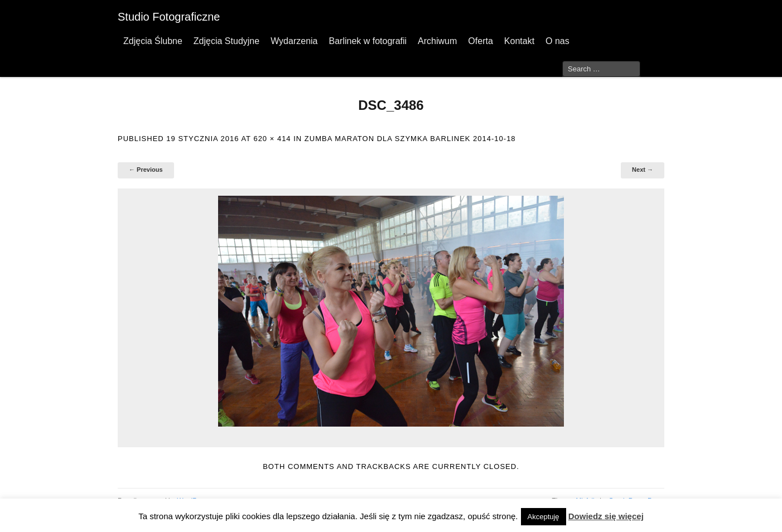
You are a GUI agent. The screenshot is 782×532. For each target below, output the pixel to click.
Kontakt (519, 41)
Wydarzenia (294, 41)
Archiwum (437, 41)
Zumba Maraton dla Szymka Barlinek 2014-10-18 (410, 139)
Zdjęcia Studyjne (226, 41)
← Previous (146, 170)
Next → (643, 170)
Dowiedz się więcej (606, 516)
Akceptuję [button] (544, 517)
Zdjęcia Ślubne (153, 41)
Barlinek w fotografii (368, 41)
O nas (557, 41)
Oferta (480, 41)
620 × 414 (272, 139)
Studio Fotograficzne (169, 17)
